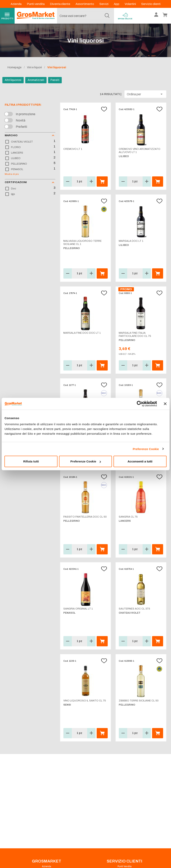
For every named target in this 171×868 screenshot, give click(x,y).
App (117, 4)
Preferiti (21, 127)
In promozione (26, 114)
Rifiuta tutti (31, 461)
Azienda (16, 4)
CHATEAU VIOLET (22, 142)
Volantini (131, 4)
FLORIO (16, 147)
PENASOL (17, 169)
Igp (13, 194)
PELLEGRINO (19, 164)
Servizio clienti (151, 4)
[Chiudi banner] (165, 404)
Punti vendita (36, 4)
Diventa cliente (60, 4)
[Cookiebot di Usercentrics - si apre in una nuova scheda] (140, 404)
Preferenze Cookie (146, 449)
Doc (14, 189)
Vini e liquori (34, 67)
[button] (145, 94)
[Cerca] (107, 16)
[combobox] (85, 16)
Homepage (14, 67)
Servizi (104, 4)
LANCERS (17, 153)
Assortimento (85, 4)
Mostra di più (12, 174)
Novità (21, 120)
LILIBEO (16, 158)
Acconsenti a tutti (140, 461)
